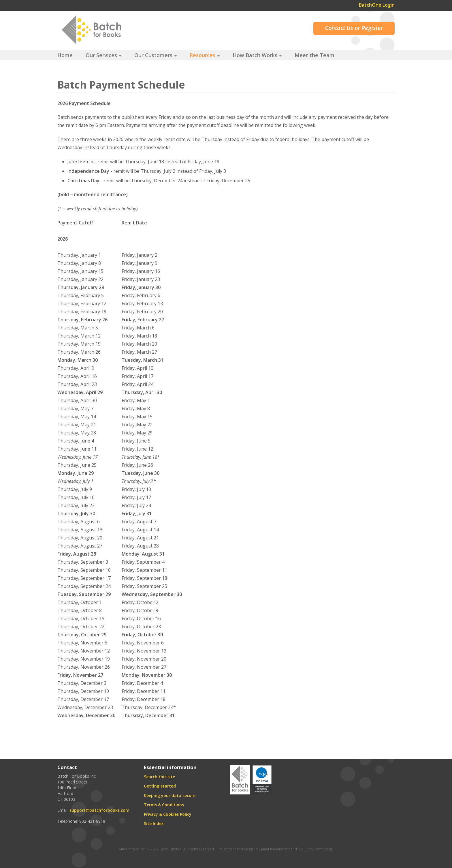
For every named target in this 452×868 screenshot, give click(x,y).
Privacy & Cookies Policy (168, 814)
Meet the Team (314, 55)
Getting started (160, 786)
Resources (205, 55)
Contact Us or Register (354, 28)
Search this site (159, 777)
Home (65, 55)
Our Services (103, 55)
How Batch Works (257, 55)
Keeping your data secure (170, 795)
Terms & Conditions (164, 805)
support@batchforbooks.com (99, 810)
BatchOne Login (377, 5)
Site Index (154, 823)
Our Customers (156, 55)
